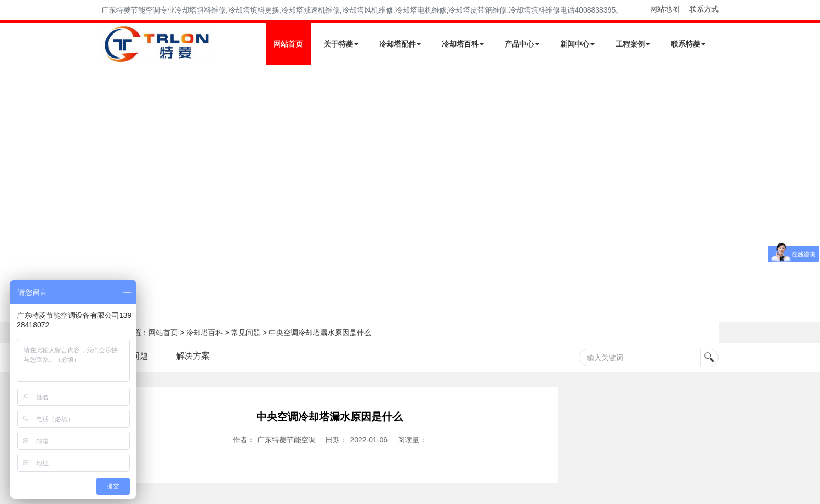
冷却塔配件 (400, 44)
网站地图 (665, 9)
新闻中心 (577, 44)
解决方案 (193, 356)
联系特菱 (688, 44)
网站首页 (288, 44)
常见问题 (246, 333)
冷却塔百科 (463, 44)
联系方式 (704, 9)
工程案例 (633, 44)
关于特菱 (341, 44)
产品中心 (522, 44)
